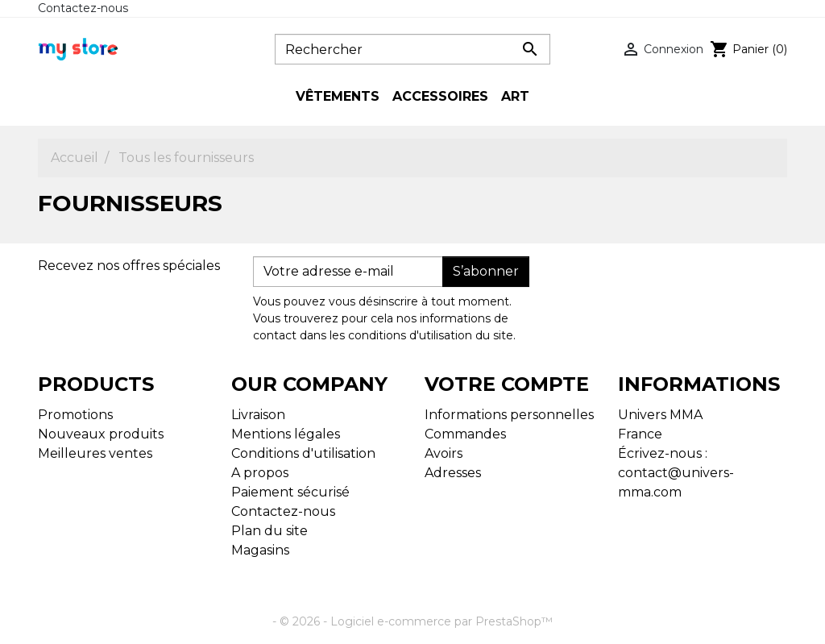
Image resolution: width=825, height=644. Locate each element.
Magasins (260, 550)
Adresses (453, 473)
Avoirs (444, 453)
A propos (260, 473)
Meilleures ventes (95, 453)
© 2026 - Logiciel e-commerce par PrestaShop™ (416, 621)
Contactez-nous (83, 8)
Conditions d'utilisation (303, 453)
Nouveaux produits (101, 434)
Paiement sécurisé (290, 492)
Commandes (465, 434)
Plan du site (269, 531)
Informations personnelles (509, 415)
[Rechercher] (412, 49)
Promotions (75, 415)
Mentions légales (286, 434)
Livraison (258, 415)
